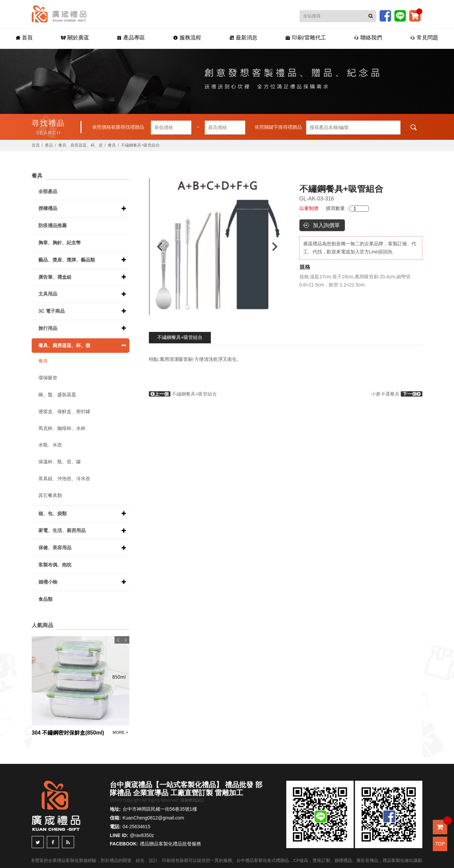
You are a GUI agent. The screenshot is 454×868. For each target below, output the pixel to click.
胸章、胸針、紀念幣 (60, 243)
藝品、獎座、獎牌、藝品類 (67, 260)
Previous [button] (156, 247)
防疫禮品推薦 (53, 225)
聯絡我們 (368, 38)
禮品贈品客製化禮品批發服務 (170, 844)
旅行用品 (48, 328)
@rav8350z (142, 835)
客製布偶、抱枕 (55, 565)
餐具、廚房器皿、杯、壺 (80, 145)
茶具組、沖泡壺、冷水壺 (64, 478)
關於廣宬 (75, 38)
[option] (217, 247)
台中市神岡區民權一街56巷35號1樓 (160, 809)
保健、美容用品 (55, 548)
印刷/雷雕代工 (306, 38)
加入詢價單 (326, 225)
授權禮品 (48, 208)
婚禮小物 (48, 582)
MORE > (120, 733)
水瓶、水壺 (50, 445)
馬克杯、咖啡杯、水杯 (62, 428)
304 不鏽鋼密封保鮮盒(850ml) (68, 733)
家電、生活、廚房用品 (62, 530)
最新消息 (243, 38)
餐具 (112, 145)
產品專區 (131, 38)
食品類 (45, 599)
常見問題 (424, 38)
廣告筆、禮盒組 (55, 277)
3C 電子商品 (52, 311)
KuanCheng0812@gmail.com (153, 818)
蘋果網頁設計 (192, 800)
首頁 (24, 38)
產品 (49, 145)
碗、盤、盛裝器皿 (57, 395)
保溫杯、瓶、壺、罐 (60, 462)
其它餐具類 (50, 495)
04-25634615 (137, 827)
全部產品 (48, 191)
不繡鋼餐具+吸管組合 (180, 337)
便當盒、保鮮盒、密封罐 (64, 411)
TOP (440, 844)
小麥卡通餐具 (397, 394)
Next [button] (278, 247)
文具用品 (48, 294)
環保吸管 (48, 378)
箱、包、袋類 (53, 514)
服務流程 (187, 38)
